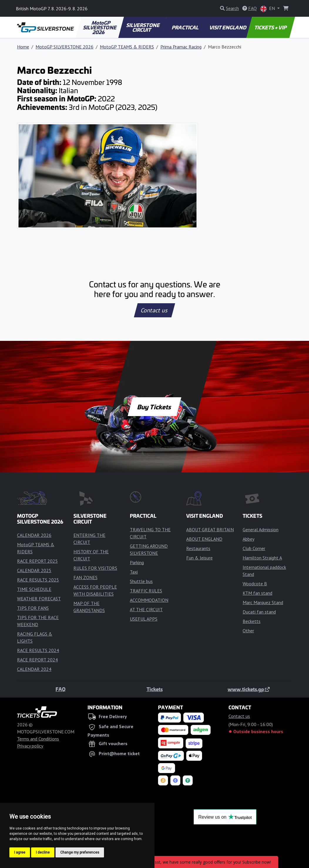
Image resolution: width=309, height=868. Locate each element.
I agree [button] (20, 852)
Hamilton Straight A (262, 558)
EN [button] (268, 9)
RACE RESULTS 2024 (38, 650)
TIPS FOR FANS (33, 608)
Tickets (155, 689)
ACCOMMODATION (149, 600)
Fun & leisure (199, 558)
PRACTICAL (185, 27)
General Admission (261, 529)
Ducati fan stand (259, 612)
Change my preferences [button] (80, 852)
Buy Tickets (154, 407)
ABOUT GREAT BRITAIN (210, 529)
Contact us (154, 310)
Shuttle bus (141, 581)
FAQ (61, 689)
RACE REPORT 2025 (37, 561)
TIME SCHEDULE (34, 589)
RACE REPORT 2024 (37, 660)
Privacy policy (30, 746)
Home (23, 47)
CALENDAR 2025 (34, 570)
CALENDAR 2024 (34, 669)
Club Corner (254, 548)
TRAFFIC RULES (146, 591)
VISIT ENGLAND (228, 27)
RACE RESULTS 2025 (38, 580)
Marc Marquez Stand (263, 602)
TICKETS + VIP (271, 27)
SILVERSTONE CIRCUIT (143, 27)
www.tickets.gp (249, 689)
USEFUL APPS (144, 619)
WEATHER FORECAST (39, 599)
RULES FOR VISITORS (95, 568)
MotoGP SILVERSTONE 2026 (100, 27)
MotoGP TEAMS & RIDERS (127, 47)
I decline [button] (43, 852)
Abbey (248, 539)
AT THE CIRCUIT (146, 609)
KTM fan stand (257, 593)
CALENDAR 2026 (34, 535)
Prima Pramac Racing (181, 47)
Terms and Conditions (38, 739)
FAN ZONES (85, 577)
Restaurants (198, 548)
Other (248, 631)
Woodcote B (255, 584)
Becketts (252, 621)
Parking (137, 562)
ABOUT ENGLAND (204, 539)
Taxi (134, 572)
